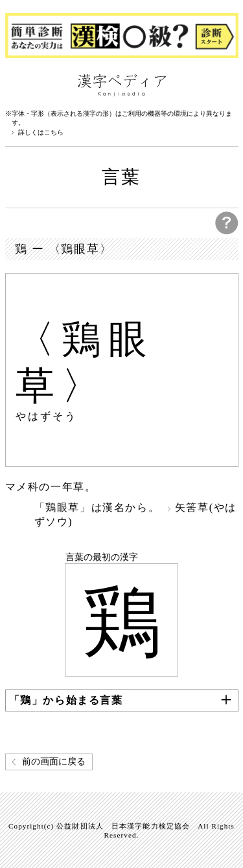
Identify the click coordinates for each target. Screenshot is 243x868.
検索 (226, 84)
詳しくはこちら (41, 133)
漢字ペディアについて (18, 84)
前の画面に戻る (54, 762)
